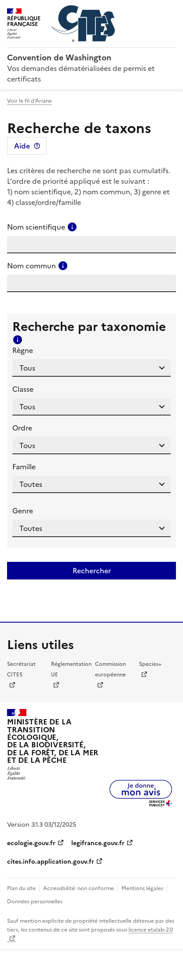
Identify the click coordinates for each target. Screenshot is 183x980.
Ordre (22, 428)
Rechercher (92, 571)
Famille (24, 467)
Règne (23, 350)
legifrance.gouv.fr (98, 843)
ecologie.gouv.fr (31, 843)
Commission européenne (110, 669)
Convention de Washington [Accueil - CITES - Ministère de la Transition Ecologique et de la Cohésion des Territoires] (59, 58)
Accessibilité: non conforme (79, 888)
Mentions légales (142, 888)
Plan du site (21, 888)
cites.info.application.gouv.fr (51, 862)
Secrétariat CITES (21, 669)
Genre (23, 511)
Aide (22, 146)
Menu (171, 11)
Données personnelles (35, 902)
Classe (23, 389)
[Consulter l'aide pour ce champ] (72, 227)
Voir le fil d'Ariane (29, 101)
